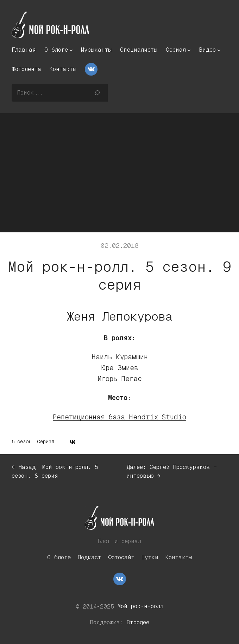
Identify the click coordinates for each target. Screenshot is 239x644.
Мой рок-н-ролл (140, 606)
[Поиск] (97, 93)
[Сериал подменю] (189, 50)
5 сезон (22, 442)
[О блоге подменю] (71, 50)
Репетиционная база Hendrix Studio (120, 417)
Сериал (46, 442)
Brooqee (138, 622)
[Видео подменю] (219, 50)
